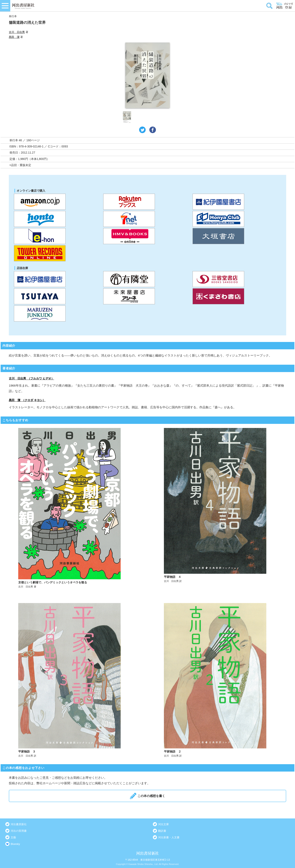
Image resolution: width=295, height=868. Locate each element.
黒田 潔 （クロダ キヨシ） (27, 400)
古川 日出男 (17, 32)
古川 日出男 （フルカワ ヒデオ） (31, 378)
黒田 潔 (14, 37)
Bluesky (15, 844)
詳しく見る (75, 508)
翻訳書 (162, 831)
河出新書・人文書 (169, 837)
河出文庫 (163, 824)
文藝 (13, 837)
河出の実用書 (19, 831)
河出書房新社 (19, 824)
